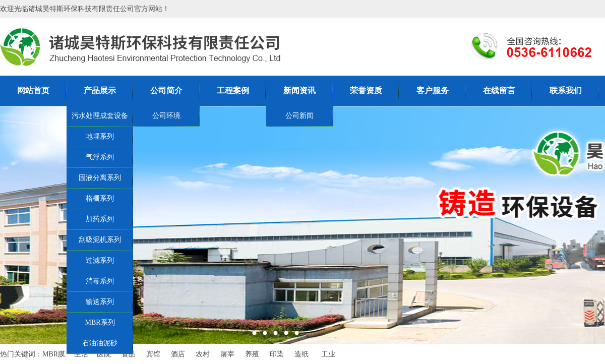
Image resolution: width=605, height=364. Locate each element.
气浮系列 (100, 157)
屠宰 (227, 354)
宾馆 (153, 354)
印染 (277, 354)
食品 (129, 354)
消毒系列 (100, 281)
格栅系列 (100, 198)
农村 (203, 354)
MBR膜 (54, 354)
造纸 (301, 354)
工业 (328, 354)
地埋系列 (100, 136)
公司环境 (166, 116)
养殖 (252, 354)
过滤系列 (100, 260)
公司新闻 (299, 116)
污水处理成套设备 (100, 116)
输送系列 (100, 302)
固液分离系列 (100, 178)
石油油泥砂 (100, 343)
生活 (81, 354)
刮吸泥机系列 (100, 240)
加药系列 (100, 219)
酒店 (178, 354)
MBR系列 (100, 322)
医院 (104, 354)
